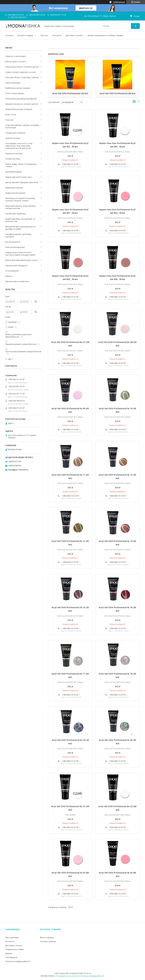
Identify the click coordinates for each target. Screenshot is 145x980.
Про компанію (12, 937)
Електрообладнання (15, 247)
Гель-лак (9, 120)
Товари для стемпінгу (15, 133)
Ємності (9, 276)
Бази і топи (11, 115)
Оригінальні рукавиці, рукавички (21, 99)
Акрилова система (14, 153)
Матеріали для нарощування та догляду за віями (20, 228)
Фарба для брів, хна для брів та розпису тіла (20, 220)
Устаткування (12, 271)
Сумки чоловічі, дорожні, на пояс (21, 72)
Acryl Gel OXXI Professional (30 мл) (70, 93)
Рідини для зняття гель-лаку (18, 177)
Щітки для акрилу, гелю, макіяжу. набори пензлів (21, 207)
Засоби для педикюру (16, 214)
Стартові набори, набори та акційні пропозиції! (22, 126)
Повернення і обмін (15, 949)
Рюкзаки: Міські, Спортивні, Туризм (22, 77)
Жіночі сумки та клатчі (16, 61)
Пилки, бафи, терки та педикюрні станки (21, 165)
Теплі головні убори (15, 93)
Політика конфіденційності (18, 961)
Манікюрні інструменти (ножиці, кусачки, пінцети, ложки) (20, 199)
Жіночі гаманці (47, 937)
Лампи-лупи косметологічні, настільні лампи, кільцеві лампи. (20, 254)
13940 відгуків (119, 2)
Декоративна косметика (17, 281)
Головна (9, 35)
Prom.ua (87, 973)
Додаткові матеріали (15, 193)
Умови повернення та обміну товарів (105, 35)
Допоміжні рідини (14, 172)
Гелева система (13, 159)
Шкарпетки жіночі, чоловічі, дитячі (22, 104)
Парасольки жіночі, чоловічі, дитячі (22, 67)
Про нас (44, 35)
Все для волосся (13, 242)
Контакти (57, 35)
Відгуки (9, 953)
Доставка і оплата (74, 35)
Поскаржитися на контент (67, 976)
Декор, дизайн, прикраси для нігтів (22, 182)
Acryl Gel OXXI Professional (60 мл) (117, 93)
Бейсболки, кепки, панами (18, 88)
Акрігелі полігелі (13, 138)
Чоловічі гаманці (48, 941)
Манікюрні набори (14, 188)
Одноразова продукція (16, 265)
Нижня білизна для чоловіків (19, 109)
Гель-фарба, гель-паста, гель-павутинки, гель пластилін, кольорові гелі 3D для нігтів (19, 146)
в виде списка (138, 102)
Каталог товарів (25, 35)
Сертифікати (11, 957)
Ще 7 (10, 359)
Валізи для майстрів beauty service (22, 260)
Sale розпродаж (13, 83)
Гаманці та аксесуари (15, 56)
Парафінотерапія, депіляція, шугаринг (18, 235)
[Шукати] (135, 26)
